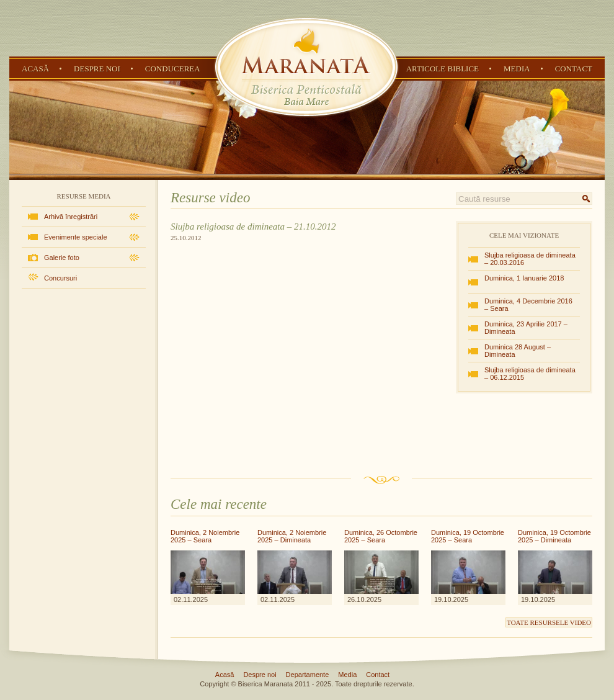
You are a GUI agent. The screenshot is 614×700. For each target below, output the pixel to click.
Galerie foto (62, 258)
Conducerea (173, 69)
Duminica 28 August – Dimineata (518, 351)
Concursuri (60, 278)
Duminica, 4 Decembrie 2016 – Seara (528, 305)
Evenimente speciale (76, 237)
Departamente (308, 675)
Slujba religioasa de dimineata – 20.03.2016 (530, 259)
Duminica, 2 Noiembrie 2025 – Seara (205, 536)
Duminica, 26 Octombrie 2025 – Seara (381, 536)
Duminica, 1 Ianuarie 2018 (524, 278)
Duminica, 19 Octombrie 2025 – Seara (468, 536)
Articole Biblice (443, 69)
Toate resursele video (549, 622)
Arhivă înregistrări (71, 217)
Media (517, 69)
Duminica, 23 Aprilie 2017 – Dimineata (526, 328)
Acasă (35, 69)
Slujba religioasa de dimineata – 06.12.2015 (530, 374)
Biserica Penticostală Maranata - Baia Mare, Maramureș (306, 67)
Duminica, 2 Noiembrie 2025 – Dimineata (292, 536)
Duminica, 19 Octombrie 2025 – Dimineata (554, 536)
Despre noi (97, 69)
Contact (574, 69)
